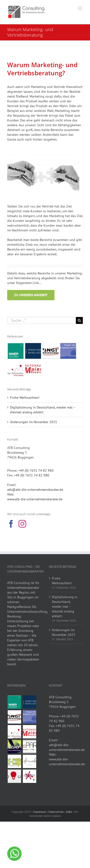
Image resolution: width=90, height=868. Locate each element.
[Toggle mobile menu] (80, 8)
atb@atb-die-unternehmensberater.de (35, 490)
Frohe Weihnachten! (25, 398)
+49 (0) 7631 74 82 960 (36, 470)
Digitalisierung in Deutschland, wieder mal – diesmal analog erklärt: (65, 606)
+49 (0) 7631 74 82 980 (32, 475)
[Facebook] (11, 524)
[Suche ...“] (42, 320)
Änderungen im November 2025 (34, 422)
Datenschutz (56, 812)
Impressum (40, 812)
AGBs (69, 812)
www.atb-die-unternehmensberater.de (35, 499)
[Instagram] (22, 524)
